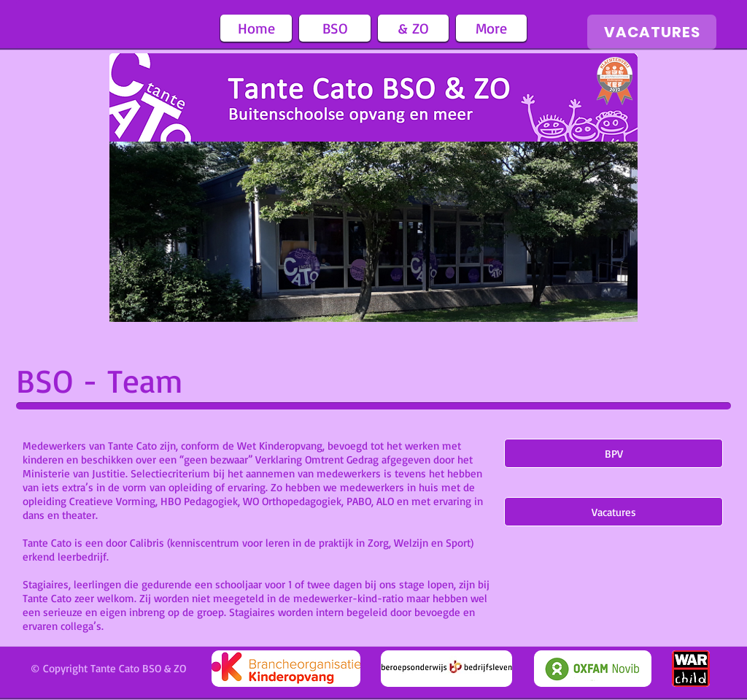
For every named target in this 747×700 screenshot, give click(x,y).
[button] (335, 28)
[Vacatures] (614, 512)
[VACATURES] (652, 32)
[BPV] (614, 453)
